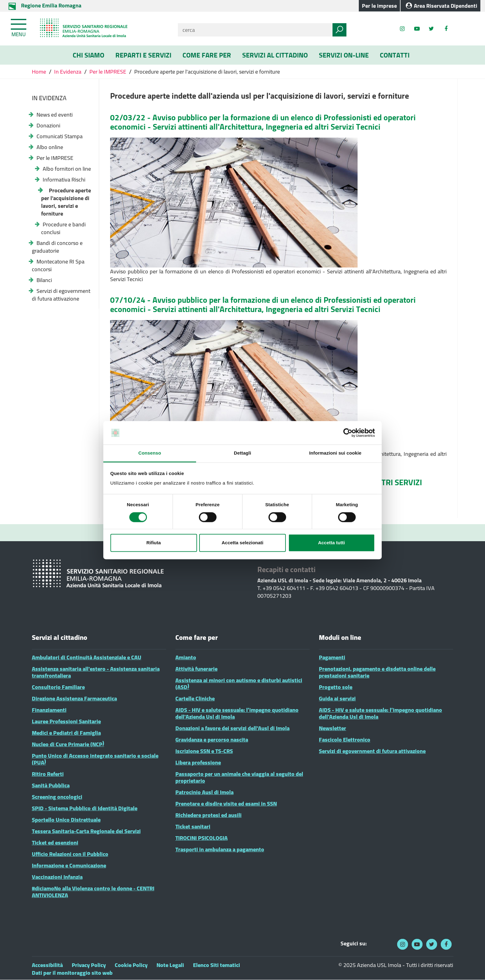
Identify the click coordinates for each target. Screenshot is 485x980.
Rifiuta (154, 543)
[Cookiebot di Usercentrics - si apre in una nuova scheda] (348, 433)
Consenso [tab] (150, 453)
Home (40, 72)
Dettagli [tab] (242, 453)
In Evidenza (68, 72)
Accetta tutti (331, 543)
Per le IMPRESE (108, 72)
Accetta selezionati (242, 543)
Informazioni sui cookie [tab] (335, 453)
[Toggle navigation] (19, 27)
